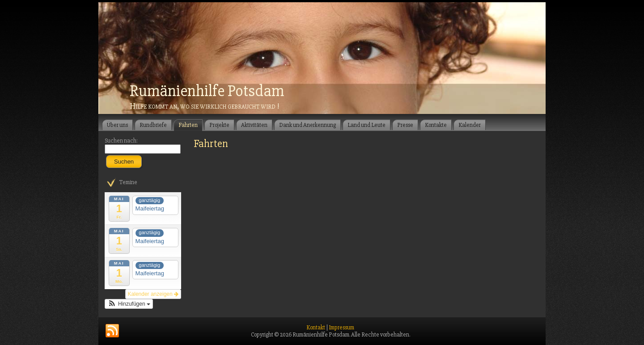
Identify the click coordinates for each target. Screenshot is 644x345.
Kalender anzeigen (153, 294)
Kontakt (316, 328)
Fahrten (211, 144)
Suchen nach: (121, 141)
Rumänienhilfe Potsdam (207, 91)
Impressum (341, 328)
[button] (129, 304)
